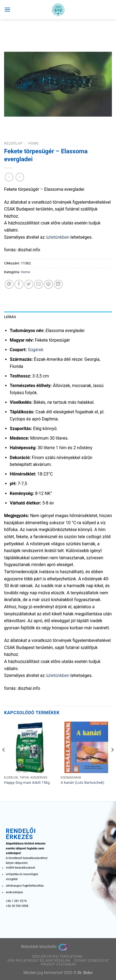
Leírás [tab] (10, 317)
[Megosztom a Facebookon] (19, 284)
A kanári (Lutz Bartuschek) (82, 782)
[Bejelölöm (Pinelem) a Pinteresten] (48, 284)
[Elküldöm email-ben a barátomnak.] (39, 284)
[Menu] (7, 9)
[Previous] (4, 761)
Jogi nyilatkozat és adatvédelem (39, 961)
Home (33, 143)
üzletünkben (58, 237)
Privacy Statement (59, 964)
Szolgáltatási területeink (57, 956)
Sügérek (36, 350)
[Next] (112, 761)
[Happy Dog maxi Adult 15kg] (30, 747)
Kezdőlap (13, 143)
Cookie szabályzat (92, 961)
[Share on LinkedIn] (58, 284)
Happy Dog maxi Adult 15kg (27, 782)
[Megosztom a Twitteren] (29, 284)
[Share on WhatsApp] (9, 284)
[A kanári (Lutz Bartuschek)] (86, 747)
